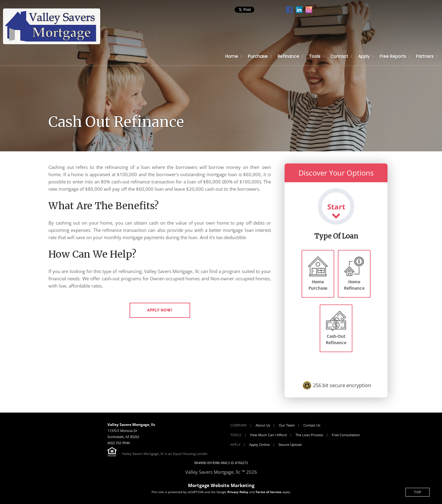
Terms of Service (268, 492)
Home (232, 56)
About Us (263, 425)
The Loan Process (309, 435)
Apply (364, 56)
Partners (425, 56)
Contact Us (312, 425)
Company (239, 425)
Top (418, 492)
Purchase (258, 56)
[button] (160, 310)
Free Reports (393, 56)
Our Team (287, 425)
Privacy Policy (238, 492)
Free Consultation (346, 435)
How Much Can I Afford (268, 435)
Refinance (288, 56)
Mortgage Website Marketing (221, 485)
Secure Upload (290, 445)
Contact (339, 56)
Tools (315, 56)
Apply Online (259, 445)
